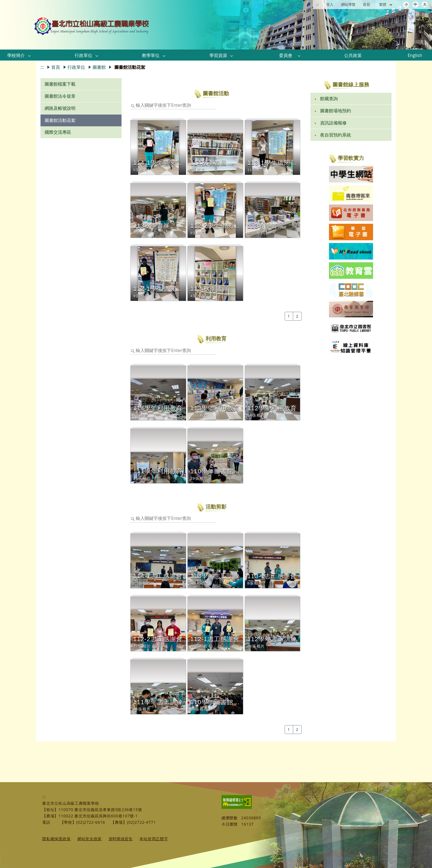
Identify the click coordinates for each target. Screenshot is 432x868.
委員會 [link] (286, 55)
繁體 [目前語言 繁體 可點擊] (386, 4)
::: (317, 4)
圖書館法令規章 (60, 96)
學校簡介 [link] (16, 55)
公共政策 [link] (353, 55)
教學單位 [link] (151, 55)
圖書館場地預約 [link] (336, 111)
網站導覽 (348, 4)
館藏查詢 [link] (329, 99)
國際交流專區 (58, 132)
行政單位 (76, 67)
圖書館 (99, 67)
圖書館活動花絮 (60, 120)
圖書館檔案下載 (60, 84)
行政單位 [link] (83, 55)
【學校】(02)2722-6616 (83, 822)
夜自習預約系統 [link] (336, 135)
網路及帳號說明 (60, 108)
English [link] (415, 55)
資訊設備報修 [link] (333, 123)
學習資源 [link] (218, 55)
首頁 (366, 4)
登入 (330, 4)
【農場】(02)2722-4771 (133, 822)
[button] (29, 56)
